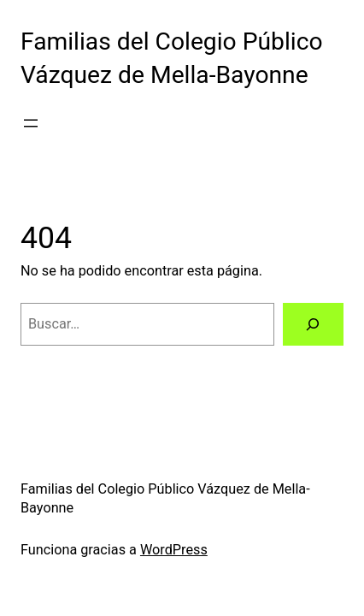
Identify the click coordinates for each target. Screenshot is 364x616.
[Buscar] (313, 324)
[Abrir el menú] (31, 123)
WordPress (174, 550)
